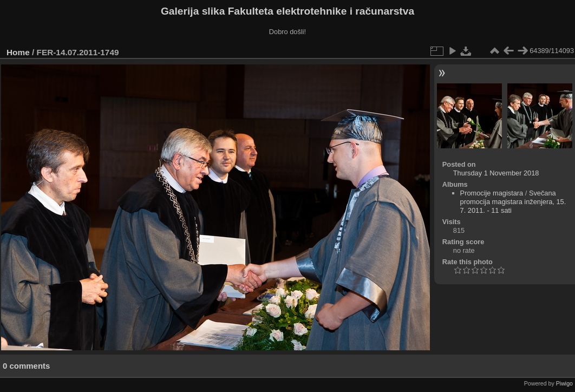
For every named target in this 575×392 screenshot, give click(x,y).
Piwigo (564, 383)
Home (18, 52)
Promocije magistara (492, 193)
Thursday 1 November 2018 (496, 173)
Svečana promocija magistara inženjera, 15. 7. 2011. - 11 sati (513, 202)
